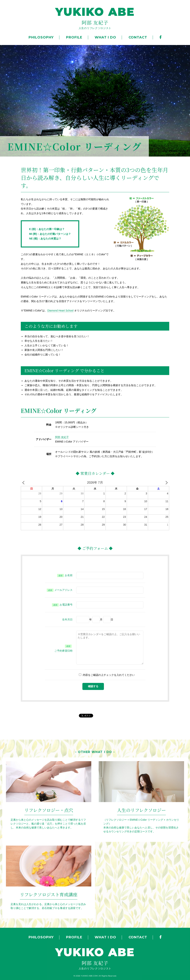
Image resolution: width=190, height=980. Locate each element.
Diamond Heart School (60, 310)
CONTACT (138, 37)
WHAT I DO (105, 37)
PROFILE (74, 37)
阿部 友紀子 (62, 437)
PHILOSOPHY (41, 37)
